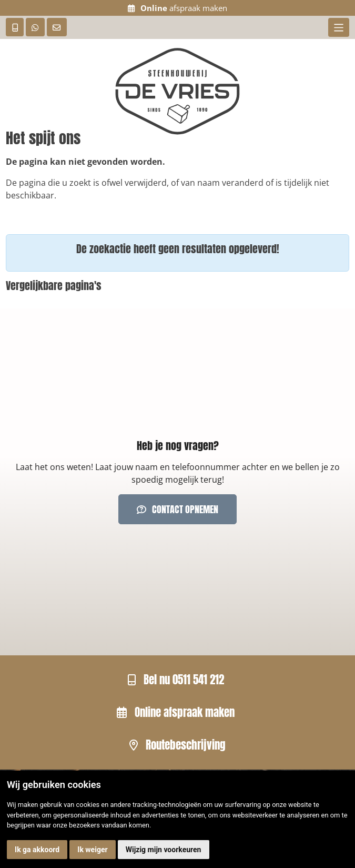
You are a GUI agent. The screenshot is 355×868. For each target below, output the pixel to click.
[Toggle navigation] (338, 27)
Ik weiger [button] (92, 850)
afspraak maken (178, 8)
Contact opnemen (178, 509)
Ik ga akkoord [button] (37, 850)
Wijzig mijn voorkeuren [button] (164, 850)
